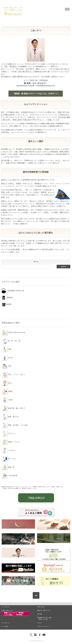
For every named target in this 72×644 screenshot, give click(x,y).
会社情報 (40, 614)
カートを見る (5, 626)
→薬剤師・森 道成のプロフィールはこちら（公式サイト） (36, 94)
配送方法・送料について (44, 610)
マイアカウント (5, 623)
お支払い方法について (15, 613)
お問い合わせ (41, 607)
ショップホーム (5, 607)
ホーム (36, 261)
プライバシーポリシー (43, 626)
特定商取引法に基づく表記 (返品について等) (44, 618)
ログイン (40, 623)
